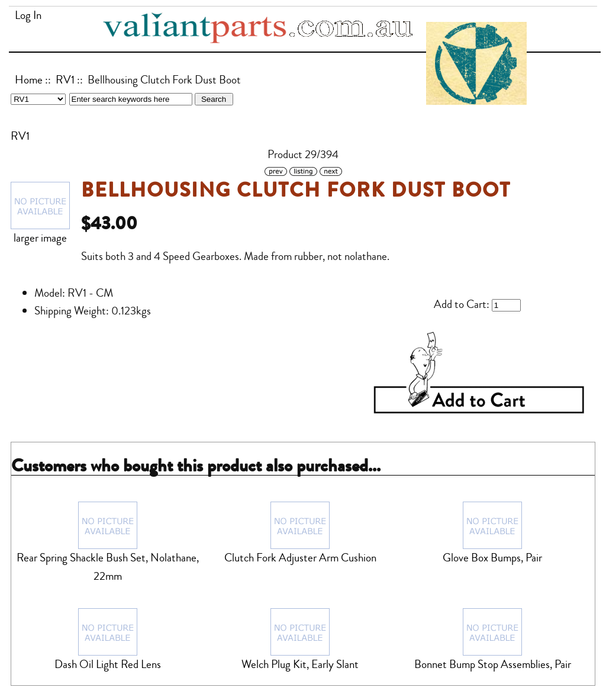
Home (29, 80)
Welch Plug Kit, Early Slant (300, 664)
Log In (28, 15)
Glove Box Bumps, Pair (492, 558)
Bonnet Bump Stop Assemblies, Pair (493, 664)
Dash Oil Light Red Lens (108, 664)
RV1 (65, 80)
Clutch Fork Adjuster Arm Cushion (300, 558)
